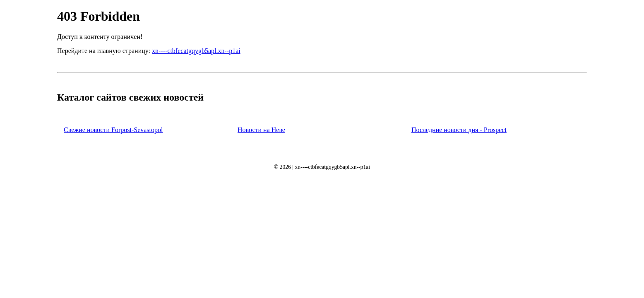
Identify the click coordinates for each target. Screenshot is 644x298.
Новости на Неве (261, 130)
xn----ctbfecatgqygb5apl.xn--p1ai (196, 51)
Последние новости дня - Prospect (459, 130)
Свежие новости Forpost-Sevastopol (113, 130)
